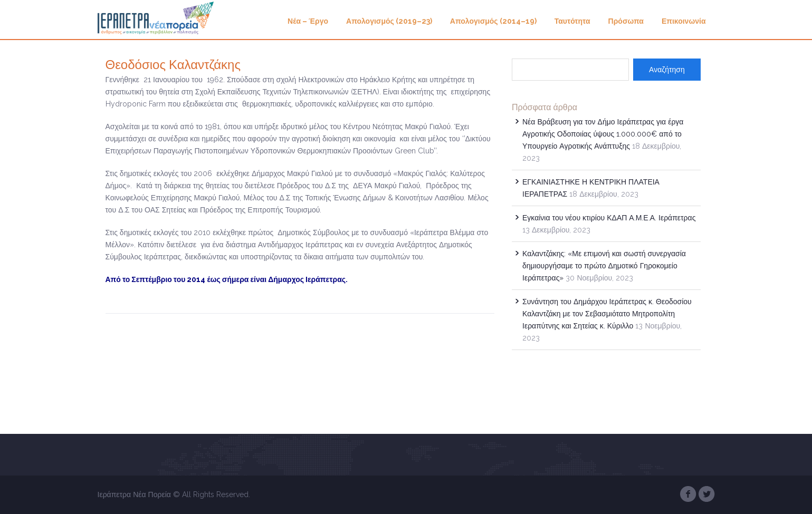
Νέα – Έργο (308, 21)
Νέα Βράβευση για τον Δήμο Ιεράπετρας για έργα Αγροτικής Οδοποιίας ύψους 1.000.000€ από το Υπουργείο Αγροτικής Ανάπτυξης (603, 134)
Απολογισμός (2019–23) (389, 21)
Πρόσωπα (626, 21)
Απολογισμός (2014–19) (493, 21)
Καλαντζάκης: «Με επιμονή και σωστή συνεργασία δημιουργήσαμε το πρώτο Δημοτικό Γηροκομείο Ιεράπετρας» (604, 266)
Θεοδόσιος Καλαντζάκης (173, 65)
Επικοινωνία (684, 21)
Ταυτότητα (572, 21)
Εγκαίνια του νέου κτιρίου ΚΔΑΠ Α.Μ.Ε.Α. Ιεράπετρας (609, 218)
